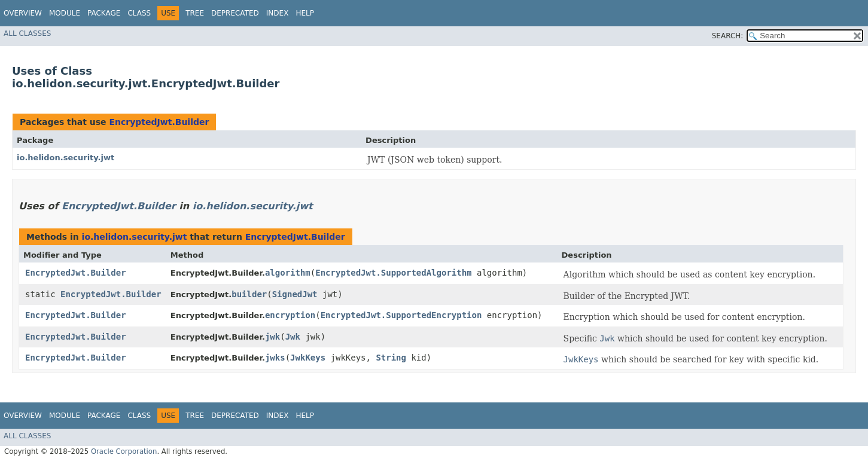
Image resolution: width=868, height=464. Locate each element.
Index (278, 13)
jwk (272, 337)
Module (65, 13)
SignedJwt (295, 294)
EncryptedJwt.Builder (159, 122)
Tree (195, 13)
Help (305, 13)
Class (139, 13)
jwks (275, 358)
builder (249, 294)
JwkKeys (308, 358)
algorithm (288, 273)
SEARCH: (728, 36)
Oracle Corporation (124, 451)
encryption (290, 315)
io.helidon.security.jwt (66, 158)
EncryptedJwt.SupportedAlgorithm (393, 273)
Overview (23, 13)
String (391, 358)
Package (104, 13)
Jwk (293, 337)
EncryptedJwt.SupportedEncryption (401, 315)
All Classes (27, 33)
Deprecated (235, 13)
